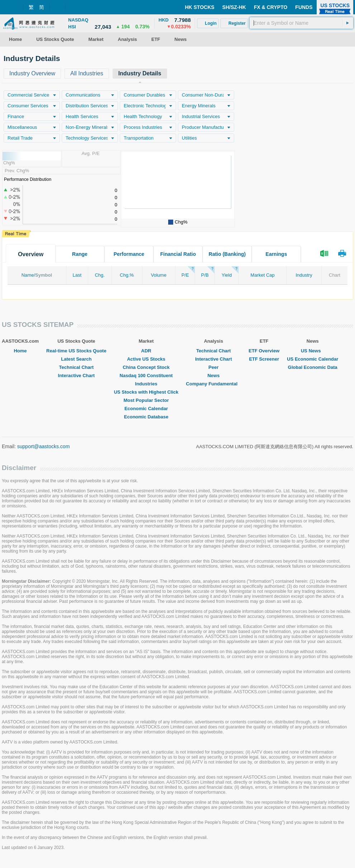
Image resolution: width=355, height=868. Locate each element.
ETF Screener (264, 359)
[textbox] (301, 23)
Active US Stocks (146, 359)
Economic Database (146, 417)
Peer (213, 367)
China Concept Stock (146, 367)
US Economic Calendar (313, 359)
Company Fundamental (214, 384)
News (213, 376)
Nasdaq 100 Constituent (146, 376)
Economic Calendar (146, 409)
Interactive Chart (77, 376)
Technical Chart (77, 367)
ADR (146, 351)
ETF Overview (264, 351)
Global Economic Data (313, 367)
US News (313, 351)
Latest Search (76, 359)
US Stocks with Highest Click (146, 392)
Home (20, 351)
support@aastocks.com (44, 446)
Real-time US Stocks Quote (76, 351)
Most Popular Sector (146, 400)
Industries (146, 384)
